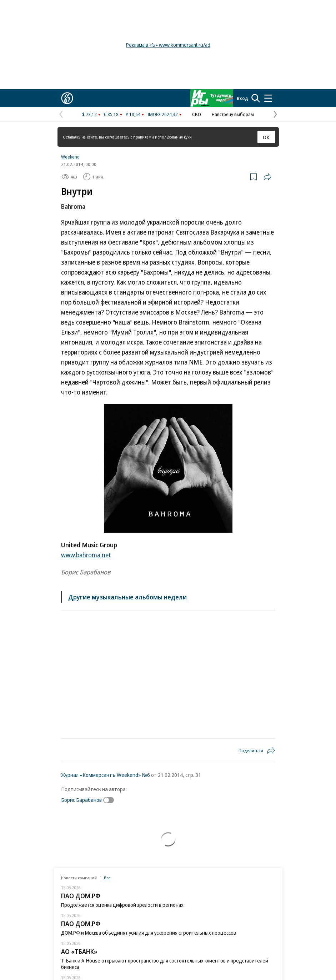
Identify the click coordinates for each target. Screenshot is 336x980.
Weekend (70, 157)
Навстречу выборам (233, 114)
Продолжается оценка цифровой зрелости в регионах (122, 905)
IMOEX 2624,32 (163, 114)
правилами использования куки (162, 137)
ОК (266, 137)
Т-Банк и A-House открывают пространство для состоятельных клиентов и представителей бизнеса (165, 964)
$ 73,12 (89, 114)
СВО (197, 114)
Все (107, 878)
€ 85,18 (111, 114)
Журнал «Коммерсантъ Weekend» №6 (106, 775)
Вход (242, 98)
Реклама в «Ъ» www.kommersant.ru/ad (168, 45)
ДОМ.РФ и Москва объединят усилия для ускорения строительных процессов (149, 933)
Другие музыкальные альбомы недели (127, 597)
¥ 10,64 (133, 114)
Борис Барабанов (81, 800)
